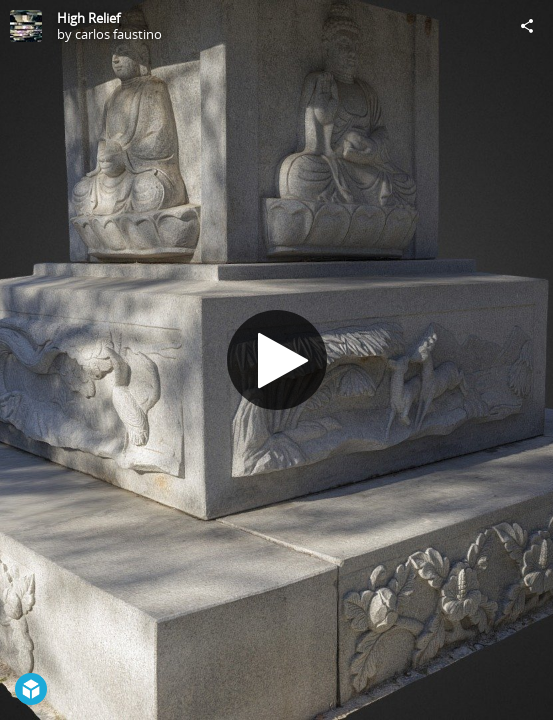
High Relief (88, 18)
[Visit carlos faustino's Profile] (26, 26)
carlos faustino (118, 34)
